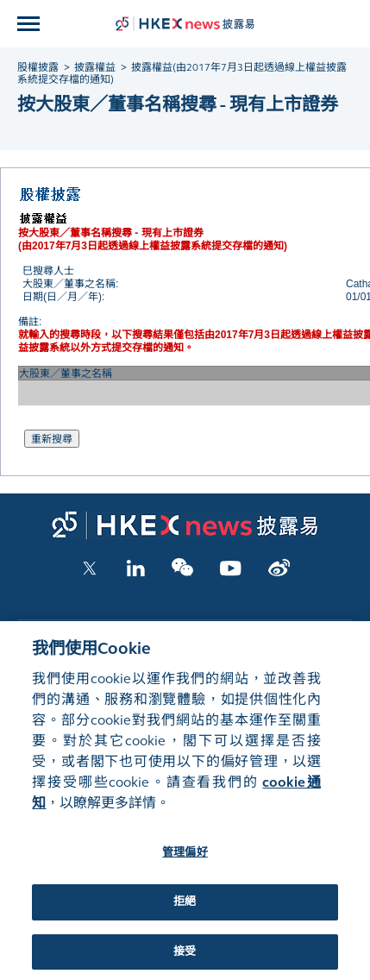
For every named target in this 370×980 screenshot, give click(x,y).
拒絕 (185, 913)
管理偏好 (185, 864)
